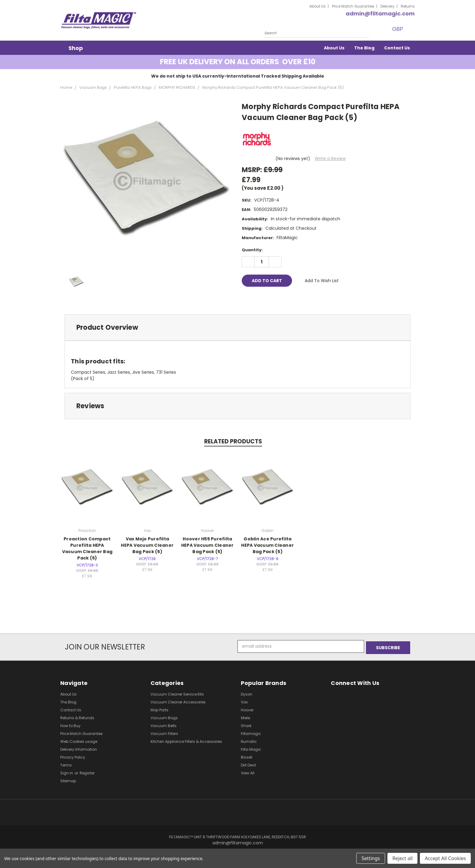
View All (248, 772)
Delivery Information (79, 748)
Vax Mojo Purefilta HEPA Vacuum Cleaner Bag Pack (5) (147, 545)
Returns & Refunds (77, 717)
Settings (371, 858)
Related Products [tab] (233, 441)
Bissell (247, 756)
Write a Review (330, 159)
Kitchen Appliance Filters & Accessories (186, 740)
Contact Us (397, 48)
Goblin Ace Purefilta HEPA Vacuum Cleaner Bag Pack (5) (267, 545)
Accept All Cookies (445, 858)
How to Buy (70, 724)
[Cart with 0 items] (413, 29)
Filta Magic (251, 748)
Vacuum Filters (164, 732)
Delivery (387, 6)
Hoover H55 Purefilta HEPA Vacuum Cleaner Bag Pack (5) (208, 545)
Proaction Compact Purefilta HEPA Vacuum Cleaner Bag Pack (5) (87, 548)
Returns (408, 6)
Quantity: (252, 250)
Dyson (247, 693)
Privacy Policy (73, 756)
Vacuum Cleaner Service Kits (177, 693)
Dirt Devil (248, 764)
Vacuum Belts (164, 724)
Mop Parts (159, 709)
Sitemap (68, 780)
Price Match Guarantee (353, 6)
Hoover (247, 709)
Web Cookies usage (79, 740)
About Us (317, 6)
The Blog (364, 48)
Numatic (249, 740)
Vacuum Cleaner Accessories (178, 701)
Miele (245, 717)
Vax (244, 701)
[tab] (237, 327)
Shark (246, 724)
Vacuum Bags (164, 717)
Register (87, 772)
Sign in (67, 772)
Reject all (402, 858)
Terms (66, 764)
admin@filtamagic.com (380, 13)
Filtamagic (251, 732)
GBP (398, 29)
